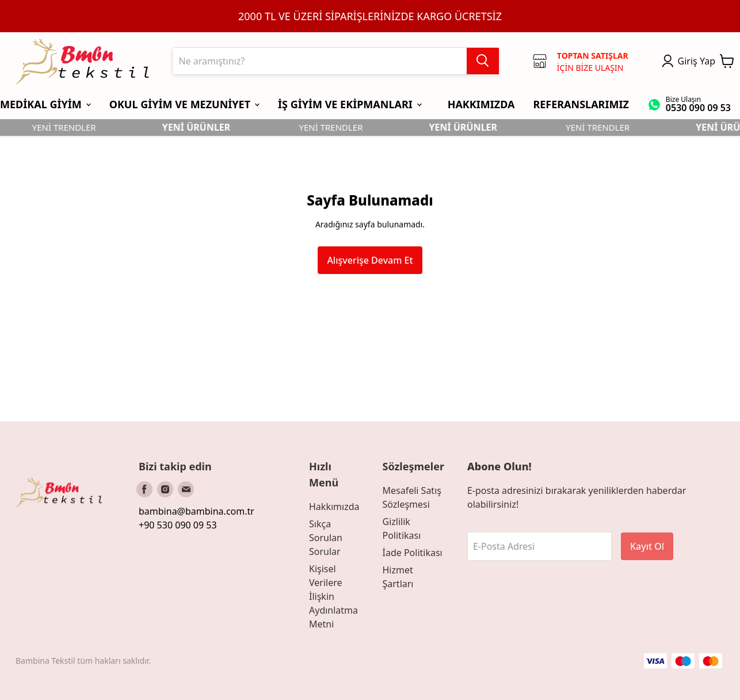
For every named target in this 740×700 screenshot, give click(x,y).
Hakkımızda (334, 507)
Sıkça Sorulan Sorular (326, 538)
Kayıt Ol (647, 546)
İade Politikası (412, 553)
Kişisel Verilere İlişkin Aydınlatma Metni (333, 596)
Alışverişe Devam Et (370, 260)
